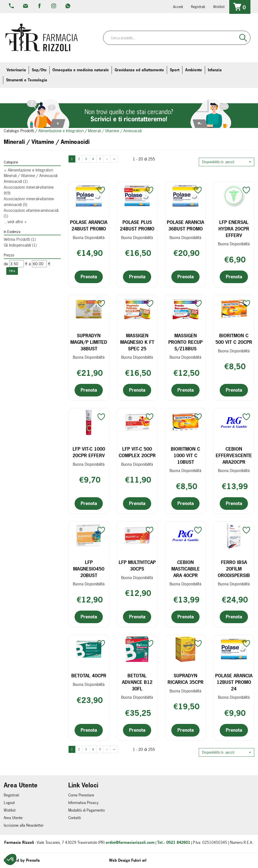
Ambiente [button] (194, 70)
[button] (227, 162)
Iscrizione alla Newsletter (24, 825)
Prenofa (33, 860)
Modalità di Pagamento (87, 810)
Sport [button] (175, 70)
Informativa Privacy (83, 803)
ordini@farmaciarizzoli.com (130, 842)
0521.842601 (12, 6)
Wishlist (219, 7)
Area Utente (13, 818)
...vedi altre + (15, 222)
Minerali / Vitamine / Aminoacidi (31, 176)
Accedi (178, 7)
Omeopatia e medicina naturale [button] (81, 70)
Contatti (75, 818)
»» (114, 159)
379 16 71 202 (68, 6)
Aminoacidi (16, 181)
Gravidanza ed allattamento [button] (139, 70)
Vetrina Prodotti (20, 239)
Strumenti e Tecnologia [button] (27, 80)
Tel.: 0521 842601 (174, 842)
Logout (9, 803)
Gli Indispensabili (20, 245)
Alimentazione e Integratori (61, 131)
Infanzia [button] (215, 70)
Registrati (198, 7)
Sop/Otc (39, 70)
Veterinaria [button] (16, 70)
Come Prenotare (81, 795)
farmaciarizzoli (40, 6)
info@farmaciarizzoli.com (26, 6)
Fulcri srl (139, 860)
